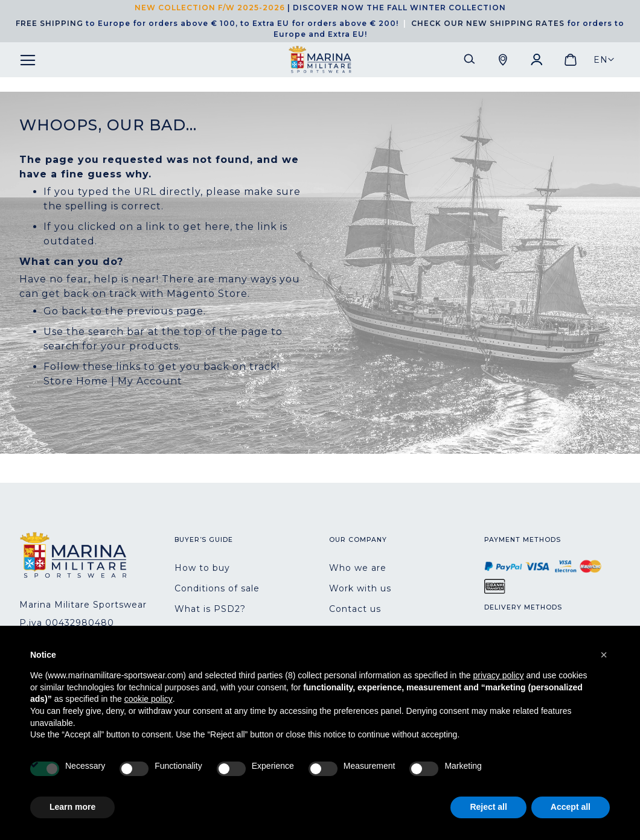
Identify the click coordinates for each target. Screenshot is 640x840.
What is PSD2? (210, 609)
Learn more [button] (72, 807)
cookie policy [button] (149, 699)
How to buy (202, 568)
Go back (66, 311)
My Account (150, 381)
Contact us (355, 609)
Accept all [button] (571, 807)
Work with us (360, 588)
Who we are (358, 568)
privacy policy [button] (499, 675)
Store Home (76, 381)
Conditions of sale (217, 588)
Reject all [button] (488, 807)
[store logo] (320, 60)
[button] (604, 60)
